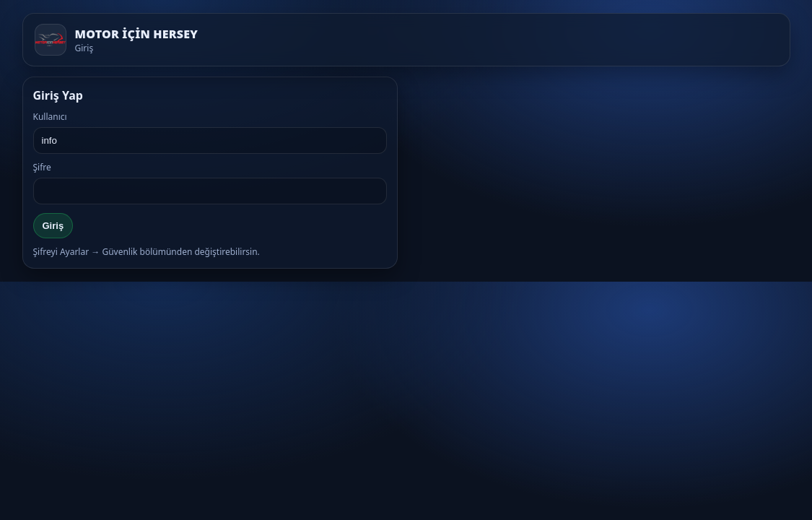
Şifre (42, 167)
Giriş (53, 226)
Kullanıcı (50, 117)
